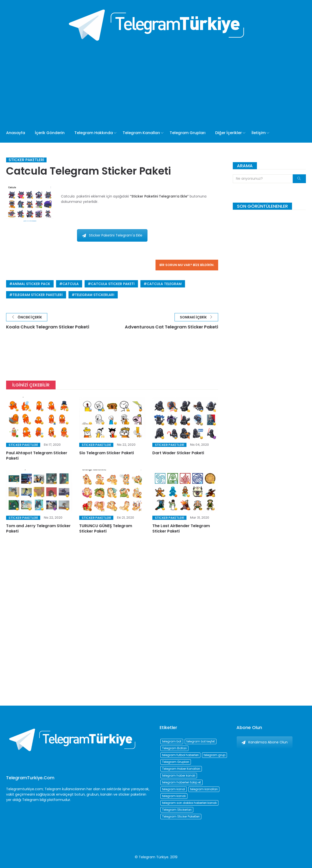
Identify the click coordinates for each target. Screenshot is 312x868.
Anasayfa (16, 133)
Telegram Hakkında (94, 133)
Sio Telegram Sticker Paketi (107, 453)
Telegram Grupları (188, 133)
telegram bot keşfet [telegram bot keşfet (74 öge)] (201, 741)
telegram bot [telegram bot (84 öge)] (172, 741)
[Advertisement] (156, 80)
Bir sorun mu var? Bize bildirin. (187, 265)
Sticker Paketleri (26, 160)
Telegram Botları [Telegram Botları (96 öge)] (174, 748)
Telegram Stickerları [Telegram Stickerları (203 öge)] (177, 810)
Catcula (71, 284)
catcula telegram (164, 284)
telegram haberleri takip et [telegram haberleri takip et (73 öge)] (181, 782)
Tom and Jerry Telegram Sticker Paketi (38, 528)
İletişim (259, 133)
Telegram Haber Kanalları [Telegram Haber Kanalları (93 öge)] (181, 769)
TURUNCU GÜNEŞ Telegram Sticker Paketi (106, 528)
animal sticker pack (31, 284)
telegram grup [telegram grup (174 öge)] (214, 755)
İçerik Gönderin (50, 133)
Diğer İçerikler (229, 133)
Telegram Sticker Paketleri (38, 295)
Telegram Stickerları (95, 295)
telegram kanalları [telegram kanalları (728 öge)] (204, 789)
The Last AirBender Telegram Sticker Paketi (181, 528)
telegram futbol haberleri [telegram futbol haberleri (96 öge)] (180, 755)
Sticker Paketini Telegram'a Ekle (112, 235)
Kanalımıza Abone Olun (265, 742)
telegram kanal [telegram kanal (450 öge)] (174, 789)
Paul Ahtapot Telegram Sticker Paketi (37, 456)
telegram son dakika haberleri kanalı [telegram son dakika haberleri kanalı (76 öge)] (189, 803)
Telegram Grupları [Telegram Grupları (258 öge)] (176, 762)
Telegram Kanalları (141, 133)
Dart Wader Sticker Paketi (178, 453)
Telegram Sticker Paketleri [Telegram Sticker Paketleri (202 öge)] (181, 816)
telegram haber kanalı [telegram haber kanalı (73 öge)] (179, 775)
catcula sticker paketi (113, 284)
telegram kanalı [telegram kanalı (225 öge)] (174, 796)
